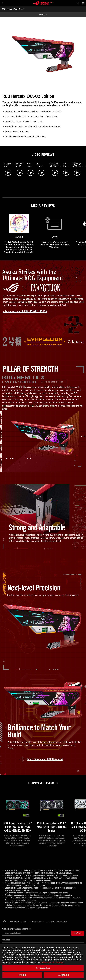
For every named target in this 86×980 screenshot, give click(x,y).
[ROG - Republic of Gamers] (43, 3)
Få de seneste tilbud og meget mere (17, 929)
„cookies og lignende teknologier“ (52, 962)
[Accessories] (37, 921)
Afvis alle (22, 975)
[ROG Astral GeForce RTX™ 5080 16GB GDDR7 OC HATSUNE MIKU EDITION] (17, 811)
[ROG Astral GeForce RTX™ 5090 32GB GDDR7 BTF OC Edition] (52, 811)
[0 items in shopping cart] (83, 3)
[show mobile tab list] (43, 15)
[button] (3, 3)
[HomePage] (4, 921)
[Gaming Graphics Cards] (19, 921)
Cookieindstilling (43, 968)
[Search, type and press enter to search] (77, 3)
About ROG (6, 940)
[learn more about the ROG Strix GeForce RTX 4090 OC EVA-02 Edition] (43, 759)
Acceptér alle (64, 975)
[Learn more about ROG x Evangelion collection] (27, 311)
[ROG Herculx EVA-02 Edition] (56, 921)
